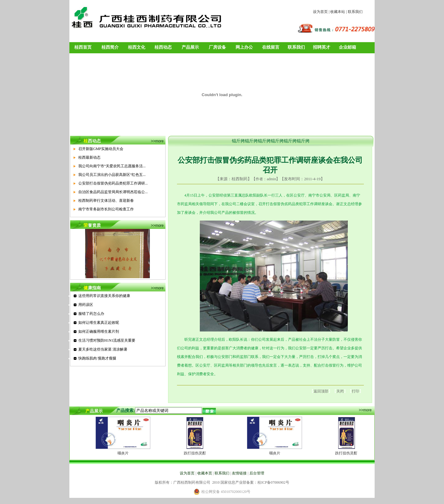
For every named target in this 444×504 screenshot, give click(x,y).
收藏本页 (205, 473)
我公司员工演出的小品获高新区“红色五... (112, 175)
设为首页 (320, 12)
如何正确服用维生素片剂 (99, 331)
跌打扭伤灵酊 (195, 453)
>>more (157, 141)
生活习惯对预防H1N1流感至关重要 (107, 340)
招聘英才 (322, 47)
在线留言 (271, 47)
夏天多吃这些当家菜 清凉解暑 (103, 349)
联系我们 (355, 12)
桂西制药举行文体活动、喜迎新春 (106, 201)
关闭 (340, 391)
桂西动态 (163, 47)
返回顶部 (321, 391)
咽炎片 (123, 453)
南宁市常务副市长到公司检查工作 (106, 209)
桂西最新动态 (89, 157)
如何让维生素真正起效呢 (99, 323)
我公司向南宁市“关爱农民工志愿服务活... (112, 166)
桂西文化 (137, 47)
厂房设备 (217, 47)
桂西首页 (83, 47)
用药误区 (86, 305)
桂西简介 (110, 47)
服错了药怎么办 (91, 314)
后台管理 (257, 473)
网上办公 (244, 47)
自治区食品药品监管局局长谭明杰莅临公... (113, 192)
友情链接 (239, 473)
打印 (356, 391)
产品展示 (190, 47)
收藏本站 (338, 12)
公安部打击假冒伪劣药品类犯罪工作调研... (113, 183)
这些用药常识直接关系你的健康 (104, 296)
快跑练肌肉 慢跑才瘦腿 (97, 358)
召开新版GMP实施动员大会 (101, 149)
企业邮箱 (347, 47)
